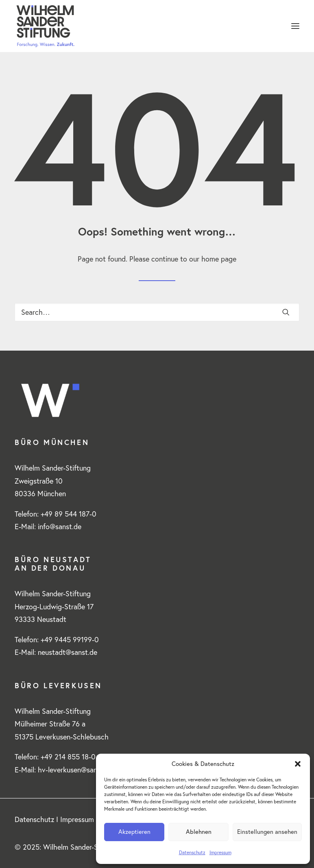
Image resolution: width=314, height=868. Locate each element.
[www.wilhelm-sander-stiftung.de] (157, 26)
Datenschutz (192, 852)
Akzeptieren (134, 832)
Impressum (220, 852)
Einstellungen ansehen (267, 832)
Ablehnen (199, 832)
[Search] (157, 312)
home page (219, 259)
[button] (298, 764)
